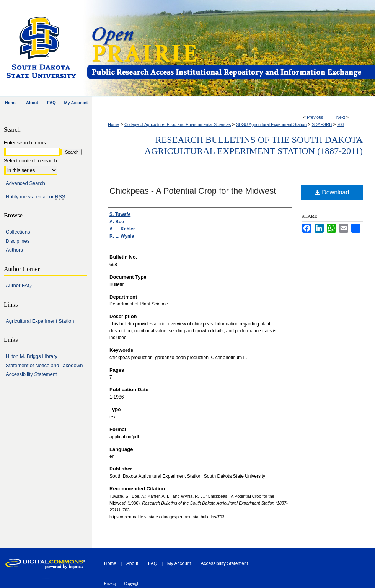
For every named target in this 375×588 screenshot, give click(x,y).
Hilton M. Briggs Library (32, 356)
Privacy (110, 584)
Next (341, 117)
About (132, 563)
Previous (315, 117)
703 (341, 124)
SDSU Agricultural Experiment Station (271, 124)
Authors (14, 250)
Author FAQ (19, 285)
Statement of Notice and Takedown (44, 365)
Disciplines (18, 241)
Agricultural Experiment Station (40, 321)
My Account (179, 563)
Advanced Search (25, 183)
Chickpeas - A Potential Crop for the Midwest (193, 191)
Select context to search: (31, 161)
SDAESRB (322, 124)
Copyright (132, 584)
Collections (18, 232)
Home (113, 124)
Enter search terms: (25, 143)
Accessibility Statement (31, 374)
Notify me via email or (35, 197)
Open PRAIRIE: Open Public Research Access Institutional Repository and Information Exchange (231, 48)
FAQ (153, 563)
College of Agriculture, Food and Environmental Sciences (178, 124)
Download (332, 192)
